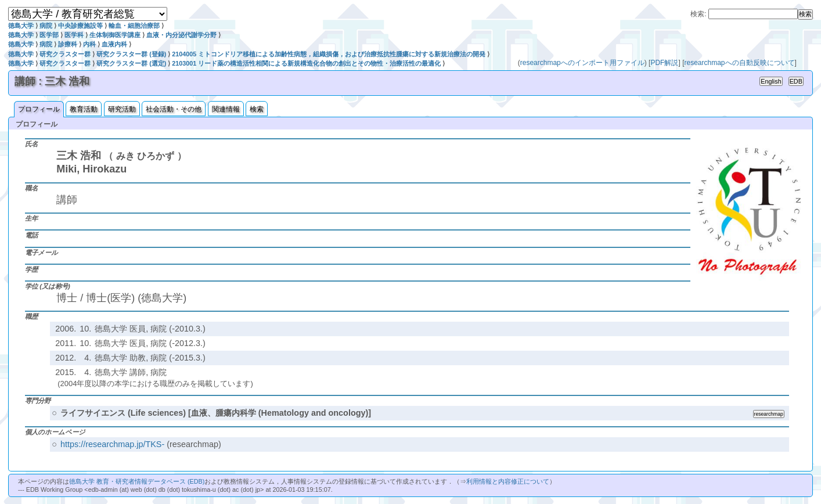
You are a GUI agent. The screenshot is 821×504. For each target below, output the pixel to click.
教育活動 (84, 109)
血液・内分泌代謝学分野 (181, 35)
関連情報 (226, 109)
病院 (46, 26)
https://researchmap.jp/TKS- (112, 444)
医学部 (49, 35)
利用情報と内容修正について (508, 481)
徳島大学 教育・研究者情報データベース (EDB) (137, 481)
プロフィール (39, 109)
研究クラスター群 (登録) (131, 54)
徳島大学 (21, 26)
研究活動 (122, 109)
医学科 (74, 35)
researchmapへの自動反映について (739, 63)
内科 (89, 44)
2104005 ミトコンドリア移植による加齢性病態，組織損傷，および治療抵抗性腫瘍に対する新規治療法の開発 (329, 54)
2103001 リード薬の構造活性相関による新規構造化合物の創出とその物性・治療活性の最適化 (306, 63)
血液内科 (114, 44)
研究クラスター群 (65, 54)
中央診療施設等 (80, 26)
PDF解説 (664, 63)
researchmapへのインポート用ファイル (582, 63)
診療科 (68, 44)
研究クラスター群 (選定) (131, 63)
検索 (257, 109)
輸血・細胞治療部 (134, 26)
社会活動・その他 (174, 109)
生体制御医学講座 (115, 35)
